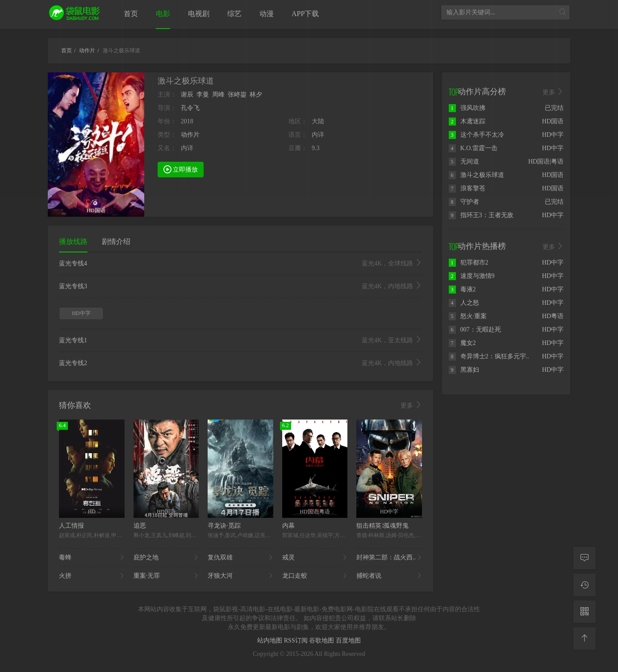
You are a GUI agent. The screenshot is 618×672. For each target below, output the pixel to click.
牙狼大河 (240, 576)
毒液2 (462, 289)
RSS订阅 (296, 640)
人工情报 (71, 526)
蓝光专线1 (240, 340)
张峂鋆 (237, 94)
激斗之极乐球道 (476, 175)
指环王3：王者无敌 (481, 215)
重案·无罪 (166, 576)
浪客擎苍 (467, 188)
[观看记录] (585, 585)
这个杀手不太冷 (476, 135)
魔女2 (462, 343)
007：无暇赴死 (475, 330)
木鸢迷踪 (467, 121)
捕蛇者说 (389, 576)
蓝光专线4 (240, 264)
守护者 (464, 202)
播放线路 (73, 241)
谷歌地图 (322, 640)
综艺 (234, 14)
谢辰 (187, 94)
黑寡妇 (464, 370)
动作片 (190, 135)
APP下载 (305, 14)
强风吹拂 (467, 108)
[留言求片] (585, 558)
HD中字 (81, 313)
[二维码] (585, 612)
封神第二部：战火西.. (389, 558)
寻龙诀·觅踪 (224, 526)
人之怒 (464, 303)
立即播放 (181, 169)
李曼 (203, 94)
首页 (131, 14)
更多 (411, 405)
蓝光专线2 (240, 363)
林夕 (256, 94)
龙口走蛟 (315, 576)
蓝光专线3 (240, 286)
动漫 (267, 14)
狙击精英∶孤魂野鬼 (382, 526)
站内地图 (271, 640)
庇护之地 (166, 558)
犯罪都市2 (469, 262)
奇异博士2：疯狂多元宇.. (489, 356)
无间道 (464, 162)
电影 (163, 14)
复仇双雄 (240, 558)
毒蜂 (92, 558)
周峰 (218, 94)
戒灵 (315, 558)
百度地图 (348, 640)
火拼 (92, 576)
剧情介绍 (116, 241)
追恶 (140, 526)
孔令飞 (190, 108)
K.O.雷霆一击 (473, 148)
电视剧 (199, 14)
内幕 (288, 526)
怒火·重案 (468, 316)
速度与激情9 (472, 276)
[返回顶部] (585, 638)
